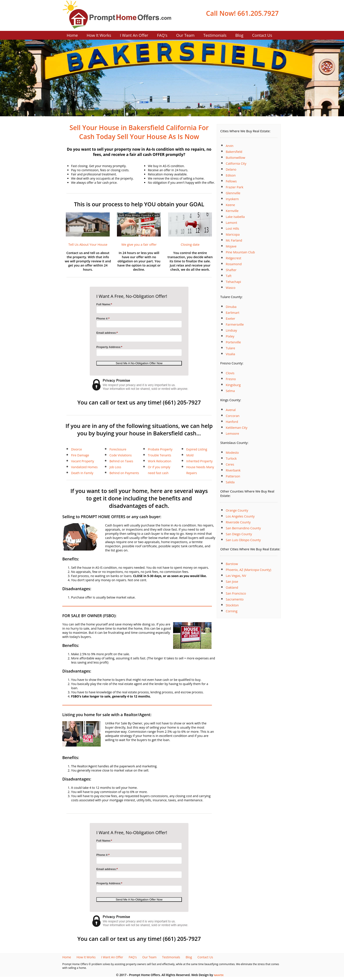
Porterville (233, 342)
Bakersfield (234, 152)
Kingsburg (233, 385)
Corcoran (233, 416)
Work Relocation (160, 461)
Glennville (233, 193)
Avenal (231, 410)
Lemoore (232, 433)
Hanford (232, 422)
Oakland (232, 587)
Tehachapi (233, 282)
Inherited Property (199, 461)
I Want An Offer (134, 35)
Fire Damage (80, 455)
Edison (231, 175)
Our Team (185, 35)
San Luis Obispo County (243, 540)
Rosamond (234, 264)
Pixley (230, 336)
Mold (190, 455)
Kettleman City (237, 428)
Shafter (231, 270)
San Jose (232, 582)
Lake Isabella (235, 217)
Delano (231, 169)
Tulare (230, 348)
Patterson (233, 476)
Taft (229, 276)
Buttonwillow (235, 158)
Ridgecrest (234, 258)
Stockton (232, 605)
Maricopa (233, 234)
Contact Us (262, 35)
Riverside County (238, 522)
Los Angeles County (240, 516)
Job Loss (115, 467)
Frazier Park (235, 187)
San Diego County (239, 534)
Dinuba (231, 307)
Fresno (231, 379)
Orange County (237, 510)
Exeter (230, 319)
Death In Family (82, 473)
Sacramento (235, 599)
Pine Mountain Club (240, 252)
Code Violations (121, 455)
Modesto (232, 453)
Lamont (231, 223)
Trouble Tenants (159, 455)
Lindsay (231, 330)
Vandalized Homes (84, 467)
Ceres (230, 464)
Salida (230, 482)
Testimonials (215, 35)
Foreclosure (118, 449)
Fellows (231, 181)
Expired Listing (197, 449)
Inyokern (232, 199)
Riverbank (233, 470)
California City (236, 163)
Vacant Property (83, 461)
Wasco (231, 288)
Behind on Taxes (121, 461)
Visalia (230, 354)
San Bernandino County (243, 528)
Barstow (232, 564)
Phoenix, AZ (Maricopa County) (248, 570)
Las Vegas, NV (236, 576)
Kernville (232, 211)
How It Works (99, 35)
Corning (232, 611)
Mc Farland (234, 240)
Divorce (76, 449)
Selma (230, 391)
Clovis (230, 373)
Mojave (231, 246)
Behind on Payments (124, 473)
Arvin (230, 146)
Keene (230, 205)
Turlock (231, 458)
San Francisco (236, 593)
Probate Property (160, 449)
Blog (239, 35)
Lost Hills (232, 229)
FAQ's (162, 35)
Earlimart (233, 313)
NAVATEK (219, 975)
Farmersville (235, 324)
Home (72, 35)
